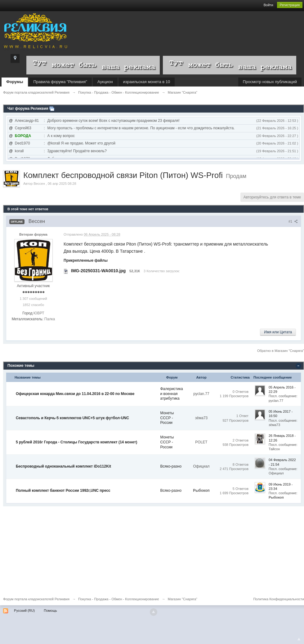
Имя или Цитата (278, 332)
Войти (268, 5)
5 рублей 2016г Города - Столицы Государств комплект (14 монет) (76, 442)
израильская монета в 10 (147, 82)
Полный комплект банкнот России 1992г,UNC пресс (63, 491)
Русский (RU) (24, 611)
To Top (299, 639)
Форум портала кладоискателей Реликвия (36, 599)
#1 (293, 221)
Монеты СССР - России (167, 418)
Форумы (15, 82)
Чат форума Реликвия (28, 109)
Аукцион (105, 82)
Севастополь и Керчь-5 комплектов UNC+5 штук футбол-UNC (72, 418)
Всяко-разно (171, 466)
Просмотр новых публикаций (270, 82)
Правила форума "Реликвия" (60, 82)
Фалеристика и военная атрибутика (172, 394)
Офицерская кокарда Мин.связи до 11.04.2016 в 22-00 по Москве (75, 394)
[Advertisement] (152, 550)
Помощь (50, 611)
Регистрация (290, 5)
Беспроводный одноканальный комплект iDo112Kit (63, 466)
